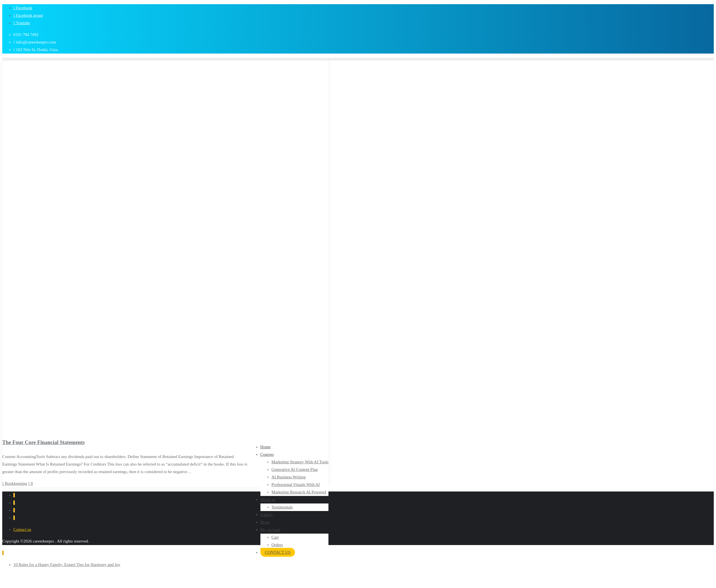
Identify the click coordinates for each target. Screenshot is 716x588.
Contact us (22, 529)
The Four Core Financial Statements (43, 442)
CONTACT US (278, 552)
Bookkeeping (15, 483)
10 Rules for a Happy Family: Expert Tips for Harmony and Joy (67, 565)
